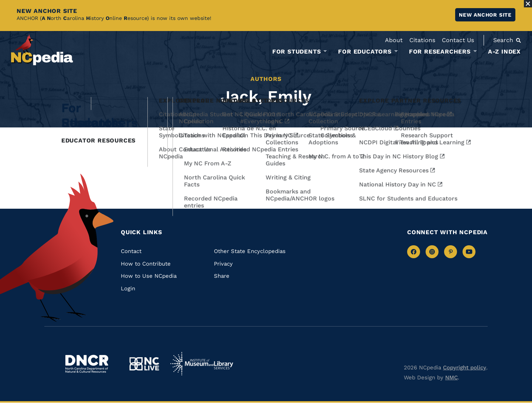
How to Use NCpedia (149, 276)
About (394, 40)
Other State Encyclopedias (250, 251)
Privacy (223, 264)
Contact (131, 251)
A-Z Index (504, 52)
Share (222, 276)
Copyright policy (465, 368)
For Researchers (440, 52)
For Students (297, 52)
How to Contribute (146, 264)
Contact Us (458, 40)
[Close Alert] (528, 4)
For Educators (365, 52)
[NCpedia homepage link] (42, 50)
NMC (451, 378)
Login (128, 288)
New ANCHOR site (485, 15)
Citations (422, 40)
